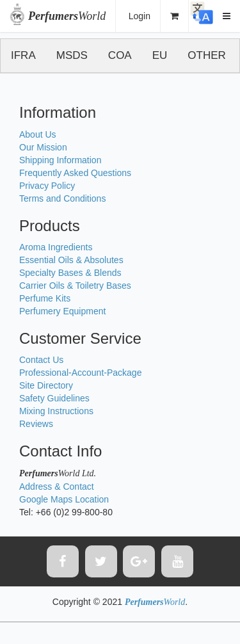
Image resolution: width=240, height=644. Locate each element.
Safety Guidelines (54, 398)
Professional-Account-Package (80, 373)
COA (120, 55)
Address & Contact (57, 487)
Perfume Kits (45, 298)
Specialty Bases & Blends (70, 273)
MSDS (72, 55)
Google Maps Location (64, 499)
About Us (38, 134)
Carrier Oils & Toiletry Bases (75, 286)
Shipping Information (60, 160)
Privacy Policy (47, 186)
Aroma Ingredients (56, 247)
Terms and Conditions (62, 198)
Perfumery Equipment (62, 311)
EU (160, 55)
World (67, 16)
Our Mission (43, 147)
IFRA (23, 55)
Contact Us (41, 360)
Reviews (36, 424)
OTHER (207, 55)
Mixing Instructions (56, 411)
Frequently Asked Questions (75, 173)
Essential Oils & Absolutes (71, 260)
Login (140, 16)
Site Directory (46, 385)
